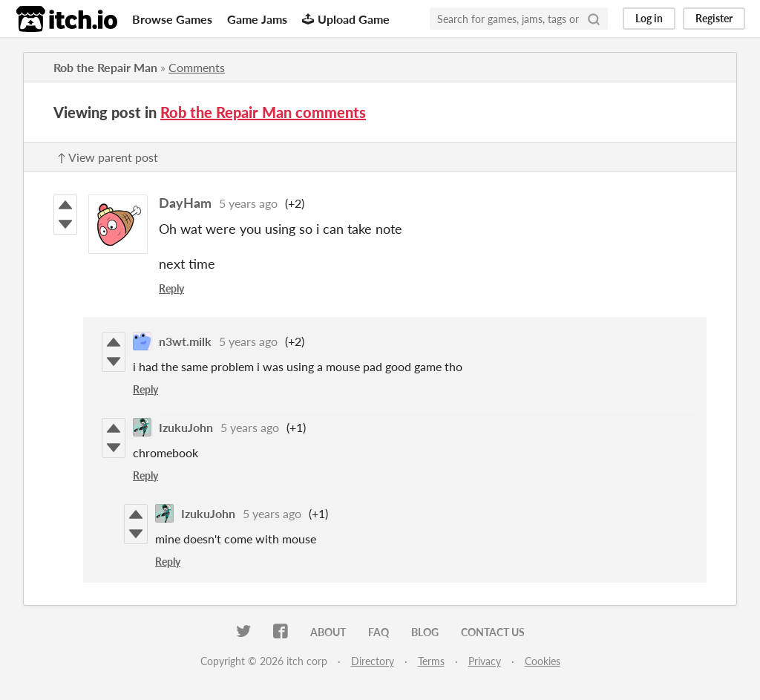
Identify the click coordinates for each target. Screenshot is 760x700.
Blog (425, 632)
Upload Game (346, 19)
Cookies (543, 661)
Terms (431, 661)
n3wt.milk (185, 341)
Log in (649, 18)
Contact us (493, 632)
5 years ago (248, 203)
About (328, 632)
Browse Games (172, 19)
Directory (373, 661)
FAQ (379, 632)
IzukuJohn (186, 427)
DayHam (185, 203)
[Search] (594, 19)
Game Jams (257, 19)
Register (714, 18)
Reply (171, 288)
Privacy (485, 661)
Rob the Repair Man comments (263, 112)
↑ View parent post (108, 157)
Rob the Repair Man (105, 67)
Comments (197, 67)
